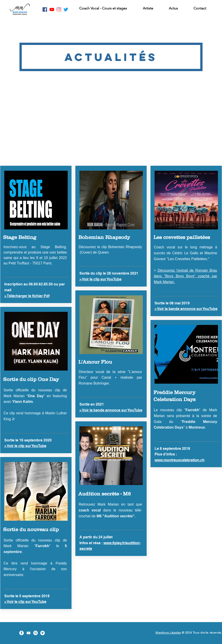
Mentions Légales (168, 633)
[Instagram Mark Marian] (59, 9)
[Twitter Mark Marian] (66, 9)
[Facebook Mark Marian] (45, 9)
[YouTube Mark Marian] (29, 633)
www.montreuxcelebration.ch (180, 460)
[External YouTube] (111, 123)
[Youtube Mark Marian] (52, 9)
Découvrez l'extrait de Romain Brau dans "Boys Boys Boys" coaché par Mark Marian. (186, 276)
